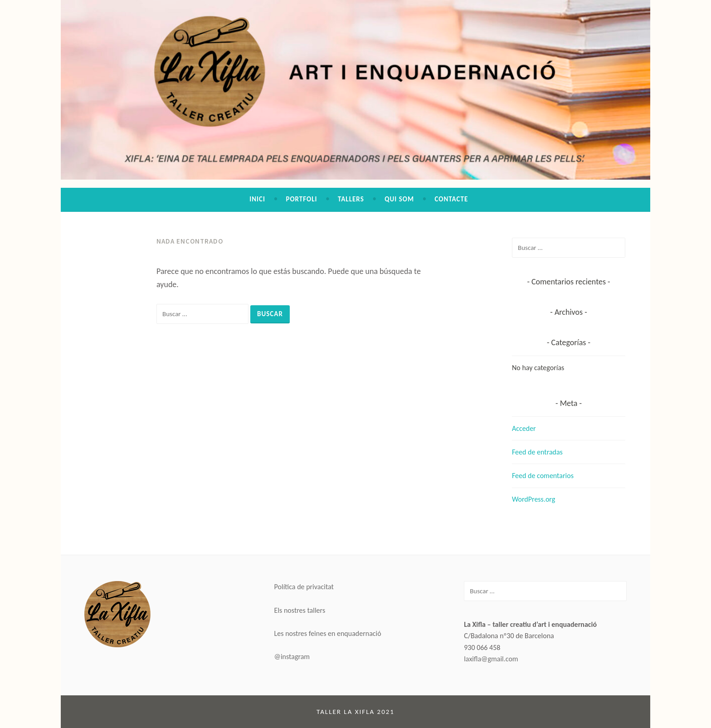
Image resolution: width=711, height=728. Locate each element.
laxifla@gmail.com (491, 659)
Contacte (451, 199)
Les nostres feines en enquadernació (328, 633)
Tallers (351, 199)
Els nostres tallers (300, 610)
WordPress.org (533, 499)
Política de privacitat (304, 587)
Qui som (399, 199)
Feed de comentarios (543, 476)
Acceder (524, 428)
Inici (257, 199)
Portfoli (301, 199)
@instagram (292, 657)
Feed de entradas (537, 452)
